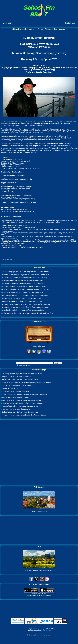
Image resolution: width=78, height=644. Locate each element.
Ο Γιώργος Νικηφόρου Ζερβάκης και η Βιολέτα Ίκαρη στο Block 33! (26, 286)
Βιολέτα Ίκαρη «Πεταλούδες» (12, 388)
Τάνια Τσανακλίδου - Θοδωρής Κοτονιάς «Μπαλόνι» (20, 380)
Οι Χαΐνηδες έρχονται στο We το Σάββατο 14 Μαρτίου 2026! (23, 284)
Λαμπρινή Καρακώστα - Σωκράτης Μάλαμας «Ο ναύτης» (22, 406)
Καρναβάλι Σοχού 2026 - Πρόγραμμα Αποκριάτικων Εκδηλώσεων (25, 295)
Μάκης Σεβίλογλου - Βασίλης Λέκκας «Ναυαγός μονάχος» (22, 400)
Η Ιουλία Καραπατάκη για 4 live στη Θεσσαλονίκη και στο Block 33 (25, 289)
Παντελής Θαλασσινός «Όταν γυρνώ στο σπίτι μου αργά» (22, 374)
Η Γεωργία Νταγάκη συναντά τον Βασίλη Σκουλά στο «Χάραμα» (24, 415)
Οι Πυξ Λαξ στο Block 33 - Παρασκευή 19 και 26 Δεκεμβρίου (23, 310)
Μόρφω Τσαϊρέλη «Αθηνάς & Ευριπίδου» (16, 377)
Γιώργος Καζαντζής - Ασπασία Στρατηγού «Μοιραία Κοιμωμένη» (24, 394)
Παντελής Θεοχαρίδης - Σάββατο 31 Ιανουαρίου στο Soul (22, 301)
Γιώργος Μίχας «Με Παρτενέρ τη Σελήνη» (16, 409)
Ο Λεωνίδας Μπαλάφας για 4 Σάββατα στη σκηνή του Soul (23, 292)
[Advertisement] (39, 452)
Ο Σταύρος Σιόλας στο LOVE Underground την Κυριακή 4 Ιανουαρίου (26, 304)
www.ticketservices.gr (8, 197)
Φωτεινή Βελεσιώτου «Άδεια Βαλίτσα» (15, 397)
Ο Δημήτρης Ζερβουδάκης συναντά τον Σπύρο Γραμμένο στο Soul (25, 307)
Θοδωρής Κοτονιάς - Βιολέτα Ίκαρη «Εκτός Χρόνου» (20, 412)
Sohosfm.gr (35, 629)
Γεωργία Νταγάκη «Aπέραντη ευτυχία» (15, 391)
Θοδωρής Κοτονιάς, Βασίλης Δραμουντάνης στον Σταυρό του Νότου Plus (28, 313)
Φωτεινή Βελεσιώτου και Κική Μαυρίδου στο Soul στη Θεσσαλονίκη (26, 275)
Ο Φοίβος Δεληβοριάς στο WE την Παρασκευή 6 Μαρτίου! (22, 281)
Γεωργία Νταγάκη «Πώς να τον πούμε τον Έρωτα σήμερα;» (23, 403)
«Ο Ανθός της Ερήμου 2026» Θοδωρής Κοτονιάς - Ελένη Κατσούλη (26, 272)
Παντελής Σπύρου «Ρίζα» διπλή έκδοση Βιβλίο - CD (20, 385)
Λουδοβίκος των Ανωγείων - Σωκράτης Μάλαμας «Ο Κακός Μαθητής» (26, 382)
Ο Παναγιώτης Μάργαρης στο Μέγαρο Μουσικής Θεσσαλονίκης (24, 278)
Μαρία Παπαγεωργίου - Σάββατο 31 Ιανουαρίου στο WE (22, 298)
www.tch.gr (31, 199)
